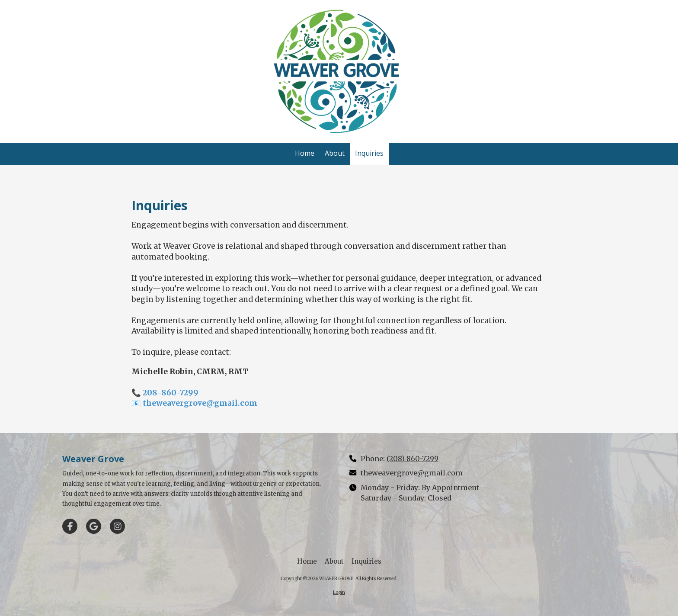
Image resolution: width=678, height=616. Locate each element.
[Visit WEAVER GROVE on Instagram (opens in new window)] (117, 526)
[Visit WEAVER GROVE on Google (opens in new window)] (94, 526)
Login (339, 592)
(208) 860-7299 (413, 459)
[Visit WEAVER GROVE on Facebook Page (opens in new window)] (70, 526)
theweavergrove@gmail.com (412, 473)
